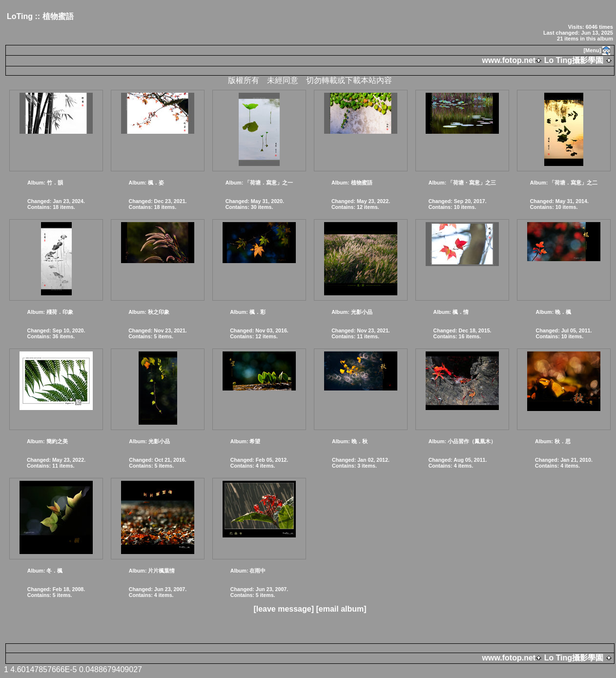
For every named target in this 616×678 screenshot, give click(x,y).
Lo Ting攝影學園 (574, 60)
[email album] (341, 609)
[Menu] (592, 50)
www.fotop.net (509, 60)
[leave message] (284, 609)
